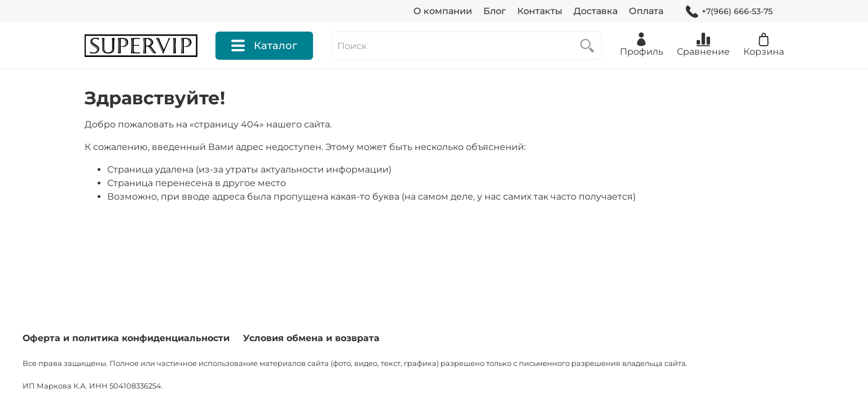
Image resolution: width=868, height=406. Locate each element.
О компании (443, 11)
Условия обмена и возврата (311, 338)
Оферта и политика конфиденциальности (126, 338)
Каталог (264, 46)
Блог (495, 11)
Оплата (646, 11)
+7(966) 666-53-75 (729, 12)
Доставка (596, 11)
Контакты (540, 11)
